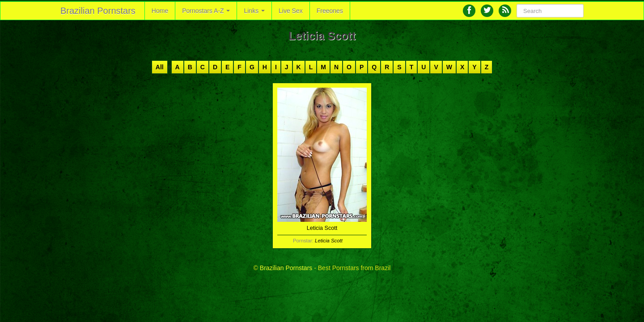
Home (160, 11)
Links (254, 11)
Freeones (330, 11)
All (160, 67)
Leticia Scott (329, 241)
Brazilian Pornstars (98, 11)
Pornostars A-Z (206, 11)
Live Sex (291, 11)
